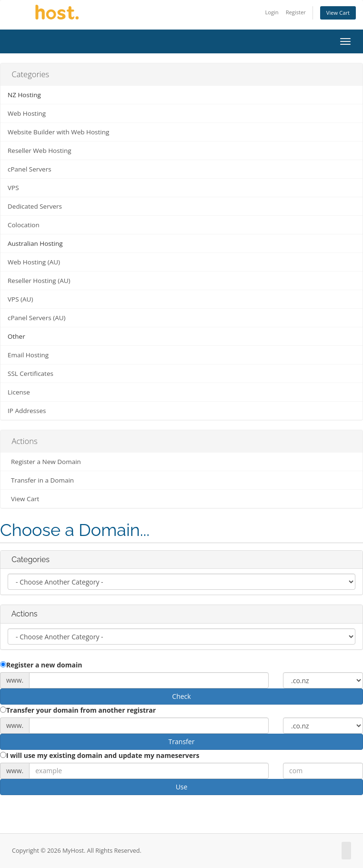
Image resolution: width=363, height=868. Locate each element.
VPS (13, 188)
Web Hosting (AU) (34, 262)
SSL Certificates (30, 373)
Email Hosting (28, 355)
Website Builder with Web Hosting (58, 132)
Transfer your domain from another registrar (78, 710)
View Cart (338, 13)
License (19, 392)
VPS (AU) (20, 299)
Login (272, 12)
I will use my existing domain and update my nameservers (100, 755)
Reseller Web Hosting (40, 151)
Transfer (182, 742)
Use (182, 787)
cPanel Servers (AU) (37, 318)
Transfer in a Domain (41, 480)
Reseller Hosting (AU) (39, 281)
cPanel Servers (30, 169)
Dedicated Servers (35, 206)
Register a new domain (41, 665)
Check (181, 696)
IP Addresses (27, 411)
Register (296, 12)
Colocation (24, 225)
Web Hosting (27, 113)
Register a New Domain (44, 462)
